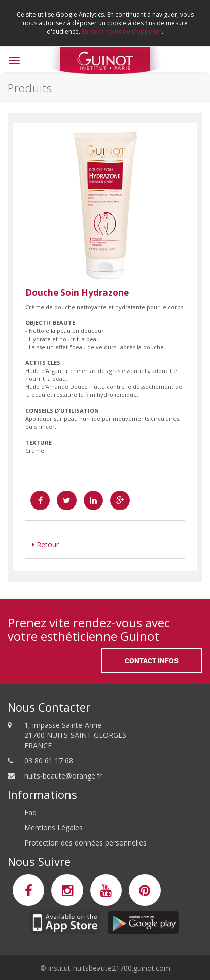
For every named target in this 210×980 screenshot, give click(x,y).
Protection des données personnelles (85, 843)
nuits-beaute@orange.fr (63, 776)
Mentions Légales (54, 827)
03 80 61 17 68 (49, 761)
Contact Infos (152, 661)
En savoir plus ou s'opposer (122, 32)
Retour (45, 544)
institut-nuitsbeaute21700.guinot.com (109, 968)
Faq (30, 812)
